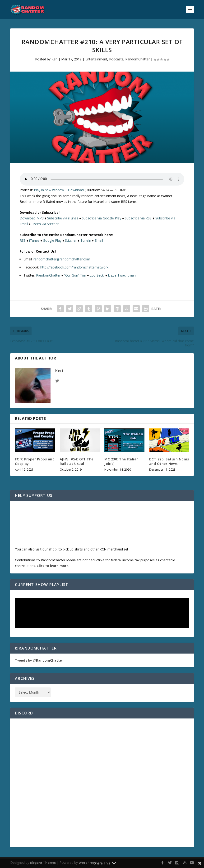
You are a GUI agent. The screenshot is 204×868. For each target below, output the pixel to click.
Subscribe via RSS (138, 218)
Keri (54, 59)
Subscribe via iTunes (63, 218)
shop (53, 549)
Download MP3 (32, 218)
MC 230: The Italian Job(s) (122, 461)
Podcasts (116, 59)
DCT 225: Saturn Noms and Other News (169, 461)
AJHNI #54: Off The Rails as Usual (77, 461)
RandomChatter (137, 59)
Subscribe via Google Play (102, 218)
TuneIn (86, 240)
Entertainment (96, 59)
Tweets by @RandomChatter (39, 660)
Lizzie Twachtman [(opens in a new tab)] (122, 275)
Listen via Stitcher (45, 224)
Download (76, 190)
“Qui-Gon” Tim (75, 275)
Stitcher (71, 240)
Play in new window (49, 190)
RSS (23, 240)
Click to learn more (53, 566)
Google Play (52, 240)
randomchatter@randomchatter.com (62, 259)
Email (99, 240)
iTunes (34, 240)
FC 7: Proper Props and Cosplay (35, 461)
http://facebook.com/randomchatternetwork (74, 267)
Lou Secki (97, 275)
